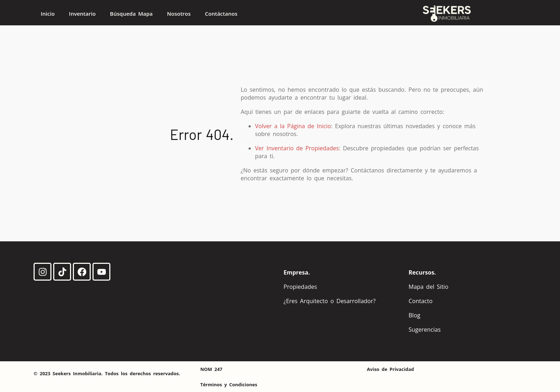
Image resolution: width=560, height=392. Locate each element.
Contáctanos (221, 14)
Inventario (82, 14)
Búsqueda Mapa (131, 14)
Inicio (48, 14)
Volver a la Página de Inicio (293, 126)
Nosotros (179, 14)
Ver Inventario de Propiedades (297, 148)
